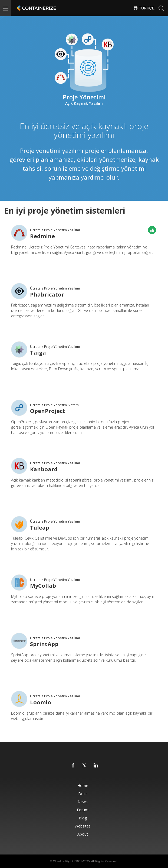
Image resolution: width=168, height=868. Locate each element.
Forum (83, 810)
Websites (83, 826)
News (83, 802)
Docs (83, 794)
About (83, 834)
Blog (83, 818)
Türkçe (144, 8)
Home (83, 785)
